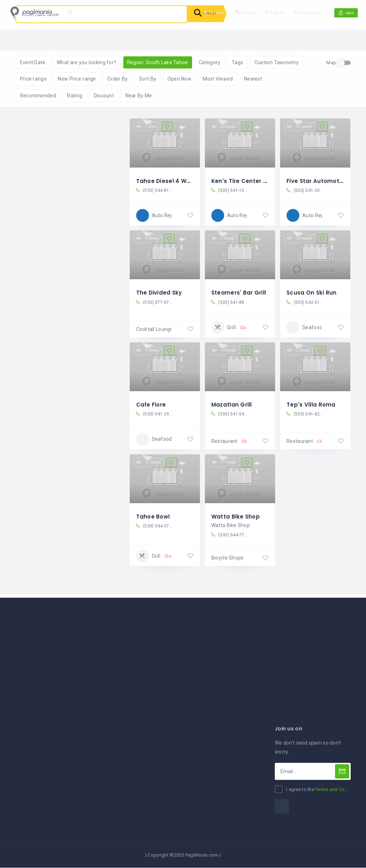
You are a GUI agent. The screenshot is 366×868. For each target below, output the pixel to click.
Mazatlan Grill (232, 404)
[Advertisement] (183, 648)
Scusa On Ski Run (312, 293)
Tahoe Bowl (154, 515)
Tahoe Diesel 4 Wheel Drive (177, 181)
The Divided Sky (160, 293)
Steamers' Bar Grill (239, 293)
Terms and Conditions (339, 790)
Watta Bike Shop (236, 515)
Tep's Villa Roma (311, 404)
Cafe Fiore (152, 404)
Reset (84, 39)
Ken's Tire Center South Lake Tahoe (265, 181)
